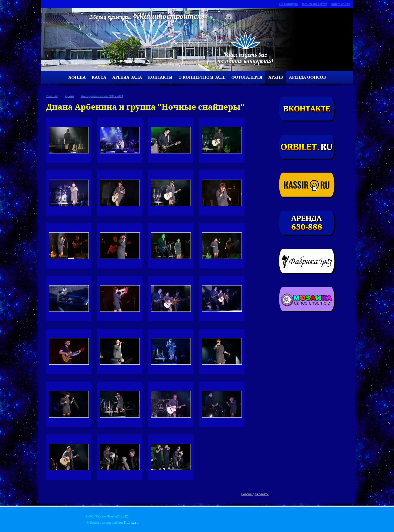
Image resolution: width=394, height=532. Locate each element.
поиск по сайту (314, 4)
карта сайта (341, 4)
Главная (52, 96)
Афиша (77, 77)
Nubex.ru (131, 523)
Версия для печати (255, 494)
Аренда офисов (307, 77)
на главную (288, 4)
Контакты (160, 77)
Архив (276, 77)
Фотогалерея (247, 77)
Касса (99, 77)
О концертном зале (202, 77)
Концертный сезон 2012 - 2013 (102, 96)
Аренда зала (127, 77)
